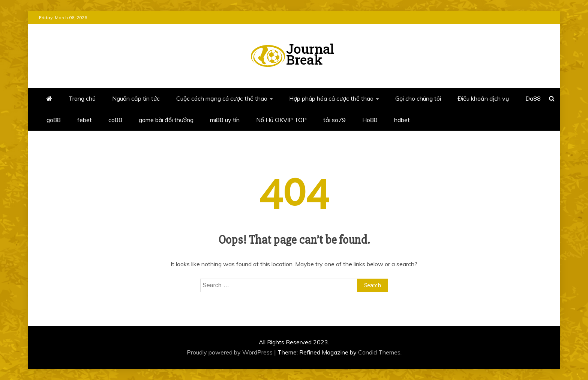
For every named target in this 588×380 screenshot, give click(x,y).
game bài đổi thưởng (166, 120)
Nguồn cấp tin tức (136, 98)
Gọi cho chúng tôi (418, 98)
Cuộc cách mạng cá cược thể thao (222, 98)
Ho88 (370, 120)
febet (85, 120)
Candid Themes (379, 352)
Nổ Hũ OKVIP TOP (281, 120)
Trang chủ (82, 98)
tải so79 (334, 120)
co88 (115, 120)
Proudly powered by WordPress (230, 352)
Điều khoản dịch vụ (483, 98)
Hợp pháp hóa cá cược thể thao (331, 98)
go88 (54, 120)
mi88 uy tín (225, 120)
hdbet (402, 120)
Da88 (533, 98)
